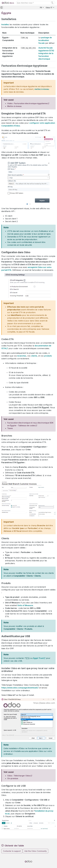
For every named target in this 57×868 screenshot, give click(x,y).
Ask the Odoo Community (36, 851)
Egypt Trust (38, 658)
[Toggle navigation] (2, 8)
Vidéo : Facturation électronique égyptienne (27, 103)
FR (41, 8)
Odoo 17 (49, 8)
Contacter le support (12, 851)
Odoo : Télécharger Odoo (19, 776)
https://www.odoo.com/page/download (19, 688)
